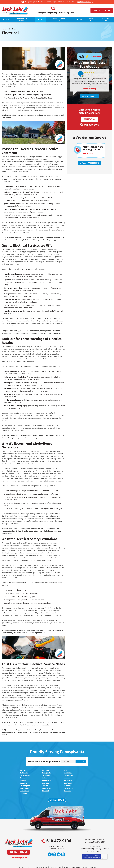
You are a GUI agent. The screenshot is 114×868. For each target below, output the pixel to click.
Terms (106, 851)
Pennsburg (24, 783)
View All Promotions (90, 163)
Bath (64, 770)
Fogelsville (24, 778)
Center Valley (67, 773)
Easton (64, 775)
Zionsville (86, 785)
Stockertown (88, 783)
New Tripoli (45, 780)
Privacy (103, 851)
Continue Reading (90, 89)
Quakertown (46, 783)
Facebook (50, 851)
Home (4, 29)
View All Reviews (90, 96)
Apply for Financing (85, 2)
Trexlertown (25, 785)
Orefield (86, 780)
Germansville (46, 778)
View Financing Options (19, 849)
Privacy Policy (90, 849)
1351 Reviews (96, 56)
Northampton (67, 780)
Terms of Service (96, 849)
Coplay (43, 775)
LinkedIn (59, 851)
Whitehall (44, 785)
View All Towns (57, 792)
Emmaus (86, 775)
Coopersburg (25, 775)
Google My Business (63, 851)
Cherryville (87, 773)
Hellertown (66, 778)
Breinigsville (25, 773)
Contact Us (90, 119)
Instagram (54, 851)
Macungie (86, 778)
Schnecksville (67, 783)
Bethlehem (87, 770)
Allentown (45, 770)
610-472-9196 (59, 9)
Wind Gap (65, 785)
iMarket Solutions (47, 865)
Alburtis (23, 770)
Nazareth (24, 780)
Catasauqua (45, 773)
